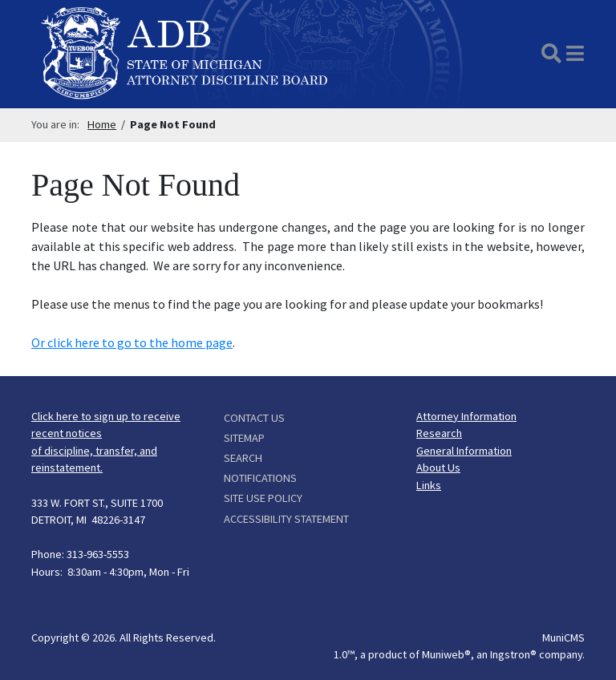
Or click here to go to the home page (132, 342)
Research (439, 433)
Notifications (260, 478)
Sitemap (244, 438)
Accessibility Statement (286, 519)
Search (243, 458)
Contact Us (254, 418)
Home (102, 124)
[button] (575, 54)
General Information (464, 451)
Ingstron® (513, 654)
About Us (438, 467)
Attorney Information (466, 416)
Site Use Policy (263, 498)
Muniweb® (446, 654)
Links (429, 485)
